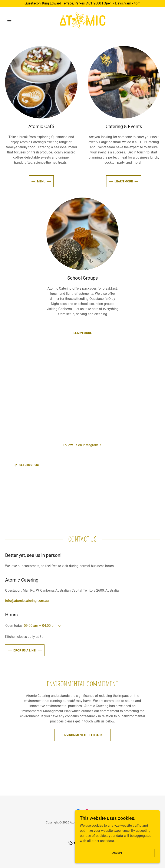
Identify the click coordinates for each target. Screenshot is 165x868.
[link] (82, 20)
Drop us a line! (25, 650)
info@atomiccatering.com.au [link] (27, 601)
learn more (124, 181)
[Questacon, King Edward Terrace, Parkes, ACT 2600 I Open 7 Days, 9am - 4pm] (82, 3)
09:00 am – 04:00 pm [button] (40, 626)
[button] (17, 20)
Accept (117, 853)
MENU (41, 181)
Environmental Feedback (82, 735)
